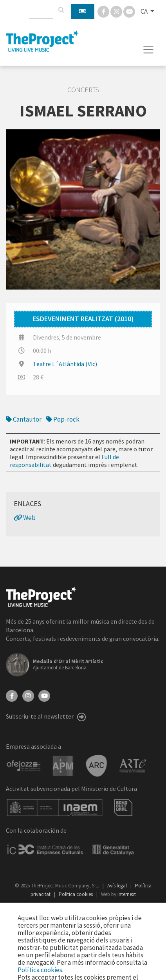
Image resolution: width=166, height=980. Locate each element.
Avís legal (118, 886)
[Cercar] (61, 10)
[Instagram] (117, 11)
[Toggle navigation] (149, 50)
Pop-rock (63, 419)
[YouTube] (44, 695)
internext (127, 894)
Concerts (83, 90)
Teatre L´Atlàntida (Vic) (65, 364)
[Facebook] (104, 11)
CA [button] (145, 11)
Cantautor (24, 419)
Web (25, 518)
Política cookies (76, 894)
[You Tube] (129, 11)
